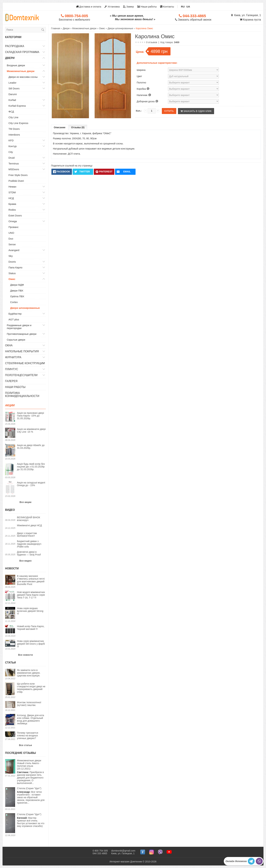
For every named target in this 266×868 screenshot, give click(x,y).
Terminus (14, 163)
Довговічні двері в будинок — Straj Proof (29, 553)
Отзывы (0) (78, 127)
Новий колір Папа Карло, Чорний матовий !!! (31, 628)
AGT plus (14, 319)
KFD (11, 140)
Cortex (14, 302)
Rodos (12, 210)
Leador (12, 83)
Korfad (12, 100)
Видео (10, 510)
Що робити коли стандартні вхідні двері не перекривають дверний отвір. (31, 688)
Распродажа (15, 46)
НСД (11, 198)
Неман (12, 187)
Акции (10, 405)
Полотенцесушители (21, 375)
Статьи (10, 663)
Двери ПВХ (17, 291)
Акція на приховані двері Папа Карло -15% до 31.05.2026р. (30, 416)
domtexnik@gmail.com (123, 851)
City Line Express (18, 123)
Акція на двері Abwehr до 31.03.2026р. (31, 447)
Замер (128, 7)
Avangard (14, 250)
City (11, 152)
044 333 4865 (100, 853)
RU (183, 7)
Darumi (13, 94)
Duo (11, 239)
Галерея (11, 381)
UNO (11, 233)
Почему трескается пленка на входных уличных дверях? (28, 736)
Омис (12, 279)
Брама (12, 204)
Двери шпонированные (25, 308)
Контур (13, 146)
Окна (9, 345)
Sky (11, 256)
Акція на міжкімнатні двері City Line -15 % (31, 430)
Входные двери (16, 65)
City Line (13, 117)
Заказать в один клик (196, 111)
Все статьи (25, 745)
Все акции (25, 502)
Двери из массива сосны (23, 77)
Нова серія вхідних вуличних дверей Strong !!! (30, 611)
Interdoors (14, 135)
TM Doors (14, 129)
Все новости (26, 655)
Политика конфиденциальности (22, 395)
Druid (12, 158)
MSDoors (14, 169)
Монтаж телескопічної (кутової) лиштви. (29, 704)
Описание (60, 127)
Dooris (12, 262)
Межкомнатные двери (21, 71)
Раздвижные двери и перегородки (19, 327)
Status (12, 273)
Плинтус (12, 369)
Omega (13, 221)
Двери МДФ (17, 285)
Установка (112, 7)
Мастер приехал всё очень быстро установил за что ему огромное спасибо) (31, 820)
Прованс (13, 227)
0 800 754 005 (100, 851)
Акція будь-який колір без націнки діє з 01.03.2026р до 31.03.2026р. (31, 467)
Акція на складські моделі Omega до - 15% (31, 484)
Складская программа (22, 52)
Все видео (25, 561)
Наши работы (147, 7)
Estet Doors (15, 215)
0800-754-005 (74, 16)
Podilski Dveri (16, 181)
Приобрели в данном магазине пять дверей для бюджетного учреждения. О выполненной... (31, 772)
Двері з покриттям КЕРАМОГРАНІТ (27, 535)
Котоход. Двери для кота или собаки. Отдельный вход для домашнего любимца (30, 719)
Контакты (167, 7)
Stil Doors (14, 88)
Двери (10, 58)
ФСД (11, 112)
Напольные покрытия (22, 351)
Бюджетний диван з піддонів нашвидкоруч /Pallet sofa (29, 544)
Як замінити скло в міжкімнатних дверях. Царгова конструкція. (29, 673)
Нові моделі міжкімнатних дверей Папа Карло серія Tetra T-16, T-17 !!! (31, 595)
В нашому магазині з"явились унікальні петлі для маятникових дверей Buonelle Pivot (31, 580)
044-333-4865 (192, 16)
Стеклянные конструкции (25, 363)
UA (188, 7)
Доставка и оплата (89, 7)
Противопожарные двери (22, 334)
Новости (12, 568)
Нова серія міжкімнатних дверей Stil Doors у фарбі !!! (31, 644)
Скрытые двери (16, 340)
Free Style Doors (18, 175)
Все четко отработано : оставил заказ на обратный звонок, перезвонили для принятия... (31, 796)
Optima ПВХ (17, 296)
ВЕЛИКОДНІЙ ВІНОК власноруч (28, 519)
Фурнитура (13, 357)
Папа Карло (15, 267)
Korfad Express (17, 106)
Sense (12, 244)
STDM (12, 192)
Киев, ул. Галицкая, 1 (246, 15)
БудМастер (15, 314)
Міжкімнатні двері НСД (29, 525)
